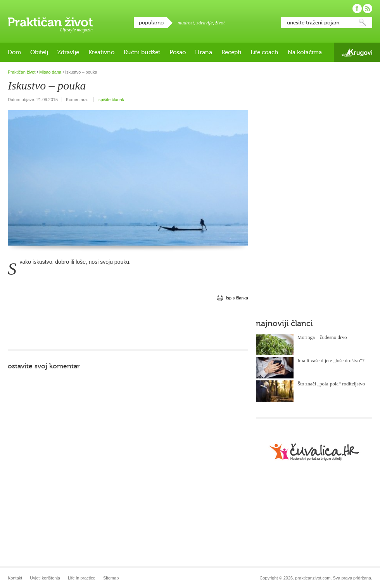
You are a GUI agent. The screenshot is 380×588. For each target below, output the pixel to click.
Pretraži (363, 23)
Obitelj (39, 52)
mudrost (186, 23)
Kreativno (101, 52)
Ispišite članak (111, 100)
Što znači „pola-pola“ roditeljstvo (331, 384)
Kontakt (15, 578)
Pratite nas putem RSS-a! (368, 9)
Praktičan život (50, 22)
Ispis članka (237, 298)
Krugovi (357, 52)
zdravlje (205, 23)
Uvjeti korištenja (45, 578)
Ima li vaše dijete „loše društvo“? (331, 360)
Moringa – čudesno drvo (322, 337)
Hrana (204, 52)
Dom (14, 52)
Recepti (231, 52)
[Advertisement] (128, 326)
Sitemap (111, 578)
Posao (178, 52)
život (220, 23)
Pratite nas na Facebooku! (357, 9)
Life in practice (82, 578)
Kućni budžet (142, 52)
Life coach (264, 52)
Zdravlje (68, 52)
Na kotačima (305, 52)
